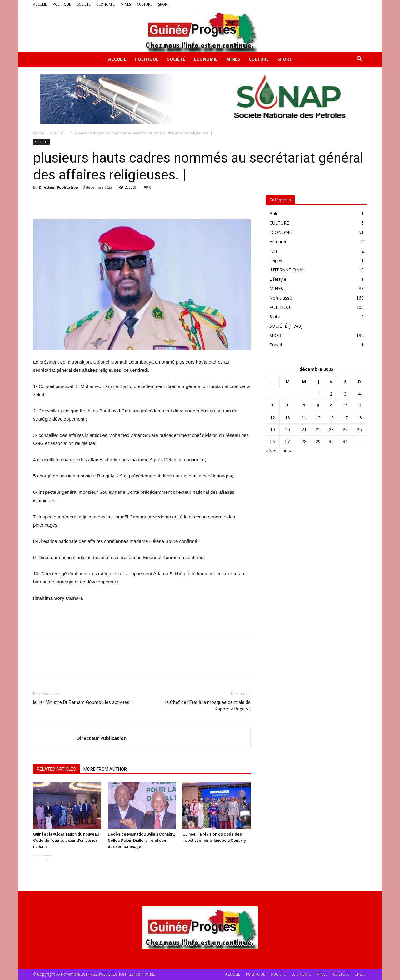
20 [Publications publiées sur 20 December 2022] (287, 429)
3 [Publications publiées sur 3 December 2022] (345, 394)
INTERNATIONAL (287, 270)
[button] (359, 60)
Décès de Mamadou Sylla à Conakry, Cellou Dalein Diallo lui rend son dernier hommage (141, 840)
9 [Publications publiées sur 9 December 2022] (331, 406)
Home (39, 133)
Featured (278, 242)
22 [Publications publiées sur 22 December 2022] (318, 429)
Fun (273, 251)
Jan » (286, 451)
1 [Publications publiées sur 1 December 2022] (318, 394)
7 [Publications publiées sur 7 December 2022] (304, 406)
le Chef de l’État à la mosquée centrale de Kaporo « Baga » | (208, 706)
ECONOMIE (106, 4)
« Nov (272, 451)
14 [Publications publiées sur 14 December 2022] (304, 418)
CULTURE (145, 4)
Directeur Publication (58, 187)
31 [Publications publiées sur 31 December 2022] (345, 441)
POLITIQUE (62, 4)
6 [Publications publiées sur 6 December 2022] (287, 406)
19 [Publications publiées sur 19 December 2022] (272, 429)
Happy (276, 260)
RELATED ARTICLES (56, 769)
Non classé (281, 298)
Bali (273, 213)
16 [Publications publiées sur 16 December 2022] (331, 418)
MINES (126, 4)
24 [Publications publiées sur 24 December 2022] (345, 429)
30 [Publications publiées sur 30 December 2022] (331, 441)
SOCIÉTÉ (84, 4)
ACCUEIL (40, 4)
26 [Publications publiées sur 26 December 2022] (272, 441)
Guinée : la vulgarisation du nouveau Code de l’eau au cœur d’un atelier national (66, 840)
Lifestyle (278, 279)
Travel (276, 345)
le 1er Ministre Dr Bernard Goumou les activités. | (83, 702)
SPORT (164, 4)
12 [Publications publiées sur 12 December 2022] (272, 418)
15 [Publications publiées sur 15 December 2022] (318, 418)
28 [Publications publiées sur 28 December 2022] (304, 441)
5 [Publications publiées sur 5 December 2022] (272, 406)
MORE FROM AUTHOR (105, 769)
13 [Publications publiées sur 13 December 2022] (287, 418)
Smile (275, 317)
